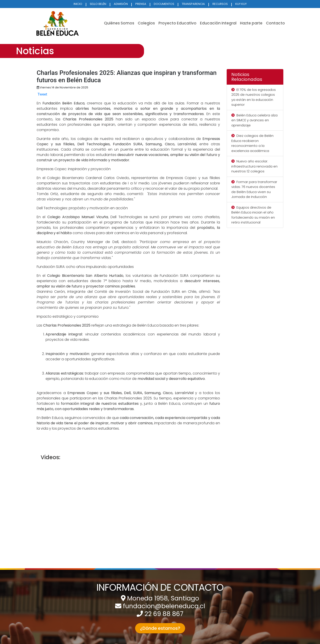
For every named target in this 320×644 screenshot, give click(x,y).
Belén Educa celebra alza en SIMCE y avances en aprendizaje (254, 120)
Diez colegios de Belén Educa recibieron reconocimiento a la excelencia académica (252, 143)
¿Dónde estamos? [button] (160, 628)
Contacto (275, 23)
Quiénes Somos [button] (119, 23)
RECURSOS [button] (220, 4)
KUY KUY (241, 4)
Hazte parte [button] (251, 23)
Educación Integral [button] (218, 23)
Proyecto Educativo (177, 23)
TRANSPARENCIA (193, 4)
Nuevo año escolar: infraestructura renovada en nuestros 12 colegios (254, 166)
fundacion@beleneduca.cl (164, 606)
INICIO (78, 4)
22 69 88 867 (164, 614)
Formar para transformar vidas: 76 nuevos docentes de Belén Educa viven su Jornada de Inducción (254, 189)
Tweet (42, 94)
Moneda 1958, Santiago (163, 598)
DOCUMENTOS (164, 4)
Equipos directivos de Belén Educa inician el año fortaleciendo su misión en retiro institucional (253, 215)
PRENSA (141, 4)
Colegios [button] (146, 23)
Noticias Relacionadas (247, 77)
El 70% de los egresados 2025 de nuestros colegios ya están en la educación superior (254, 97)
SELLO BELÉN (98, 4)
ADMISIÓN (121, 4)
